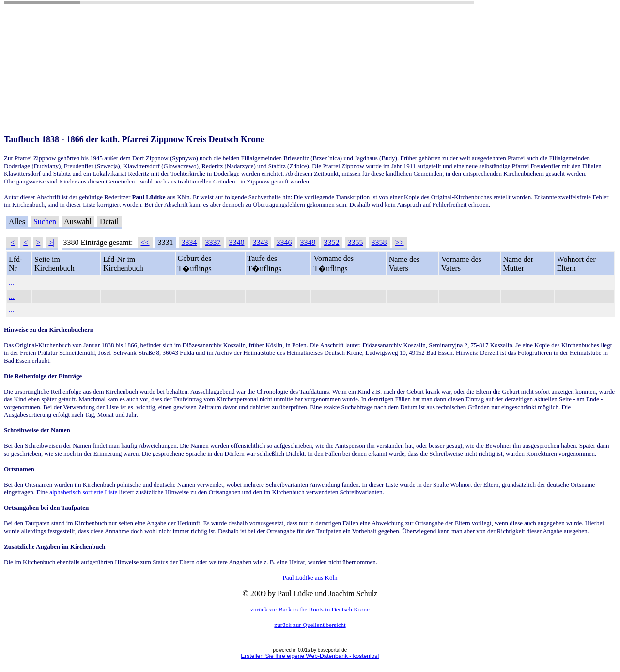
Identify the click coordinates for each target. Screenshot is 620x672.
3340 (237, 242)
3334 (189, 242)
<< (145, 242)
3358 (379, 242)
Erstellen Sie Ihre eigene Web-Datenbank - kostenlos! (310, 656)
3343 (261, 242)
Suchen (45, 221)
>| (51, 242)
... (12, 283)
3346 (284, 242)
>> (400, 242)
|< (12, 242)
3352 (332, 242)
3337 (213, 242)
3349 (308, 242)
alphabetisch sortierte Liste (83, 492)
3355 (356, 242)
